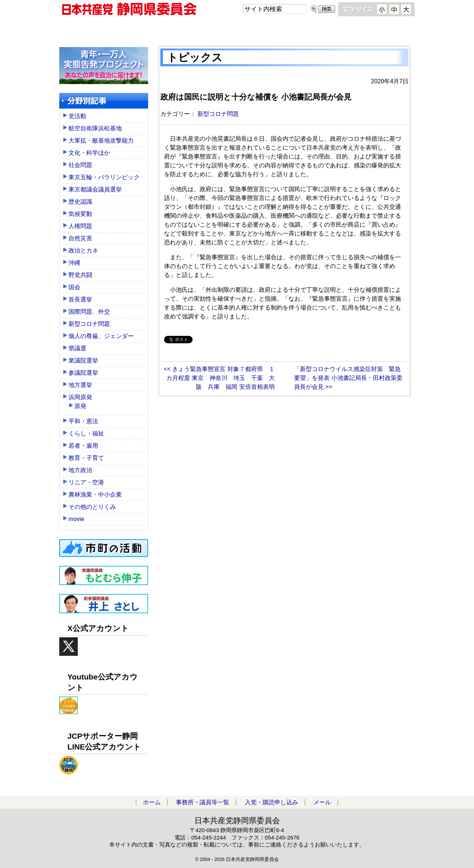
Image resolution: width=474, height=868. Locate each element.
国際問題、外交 (89, 312)
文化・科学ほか (89, 153)
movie (76, 519)
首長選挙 (80, 299)
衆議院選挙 (83, 360)
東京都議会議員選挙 (95, 189)
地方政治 (80, 470)
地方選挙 (80, 385)
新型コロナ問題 (218, 114)
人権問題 (80, 226)
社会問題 (80, 165)
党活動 (77, 116)
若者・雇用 (83, 446)
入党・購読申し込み (281, 29)
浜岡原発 (80, 397)
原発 (80, 406)
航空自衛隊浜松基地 (95, 128)
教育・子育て (86, 458)
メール (370, 29)
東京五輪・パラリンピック (104, 177)
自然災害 (80, 238)
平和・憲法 (83, 421)
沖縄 (74, 263)
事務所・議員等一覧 (193, 29)
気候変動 (80, 214)
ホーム (104, 29)
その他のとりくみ (92, 507)
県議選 (77, 348)
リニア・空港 (86, 482)
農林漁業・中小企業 (95, 495)
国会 (74, 287)
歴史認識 (80, 202)
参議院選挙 (83, 373)
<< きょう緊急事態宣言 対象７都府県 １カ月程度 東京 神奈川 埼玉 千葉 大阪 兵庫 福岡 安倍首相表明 (219, 378)
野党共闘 (80, 275)
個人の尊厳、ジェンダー (101, 336)
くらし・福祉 (86, 433)
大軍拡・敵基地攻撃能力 (101, 141)
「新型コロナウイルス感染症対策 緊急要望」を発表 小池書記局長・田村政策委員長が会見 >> (348, 378)
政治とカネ (83, 251)
